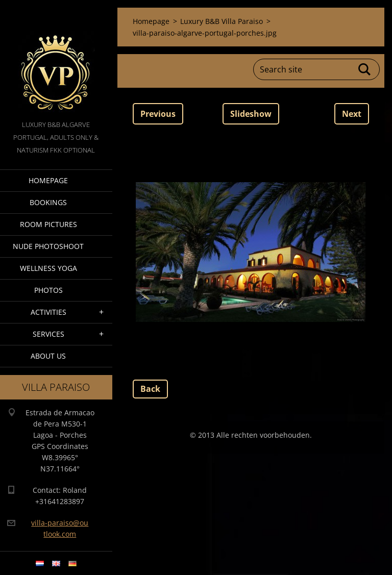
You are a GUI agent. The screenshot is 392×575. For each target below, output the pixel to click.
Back (150, 389)
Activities (48, 312)
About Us (48, 356)
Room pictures (48, 224)
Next (352, 114)
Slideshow (251, 114)
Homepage (48, 180)
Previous (158, 114)
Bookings (48, 202)
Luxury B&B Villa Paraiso (222, 21)
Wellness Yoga (48, 268)
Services (48, 334)
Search (365, 69)
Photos (48, 290)
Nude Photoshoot (48, 246)
